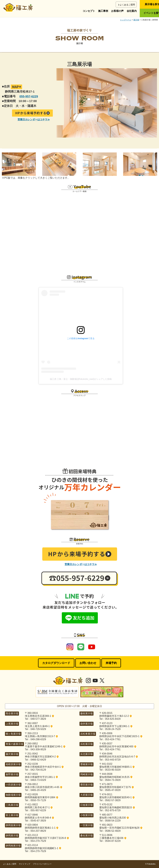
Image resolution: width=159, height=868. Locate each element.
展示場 (136, 20)
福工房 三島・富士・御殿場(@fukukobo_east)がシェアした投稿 (81, 379)
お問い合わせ (88, 663)
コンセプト (89, 11)
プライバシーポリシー (42, 864)
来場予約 (111, 663)
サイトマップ (25, 864)
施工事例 (103, 11)
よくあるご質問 (127, 5)
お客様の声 (117, 11)
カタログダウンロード (56, 663)
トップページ (126, 20)
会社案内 (132, 11)
